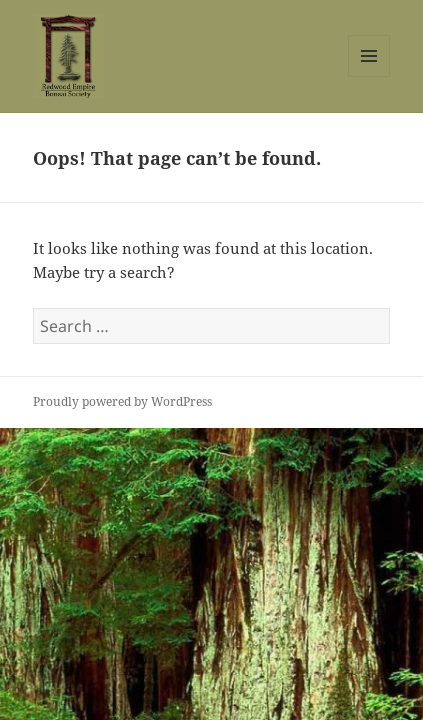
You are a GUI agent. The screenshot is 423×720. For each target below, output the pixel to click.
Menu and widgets (369, 76)
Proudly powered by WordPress (122, 401)
